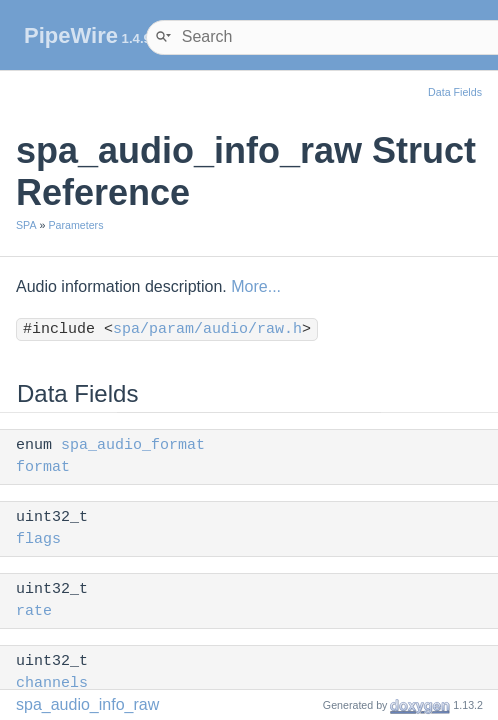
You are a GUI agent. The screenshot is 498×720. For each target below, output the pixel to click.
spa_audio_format (133, 445)
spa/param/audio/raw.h (207, 329)
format (43, 467)
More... (256, 286)
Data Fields (455, 92)
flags (38, 539)
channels (52, 683)
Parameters (75, 225)
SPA (26, 225)
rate (34, 611)
